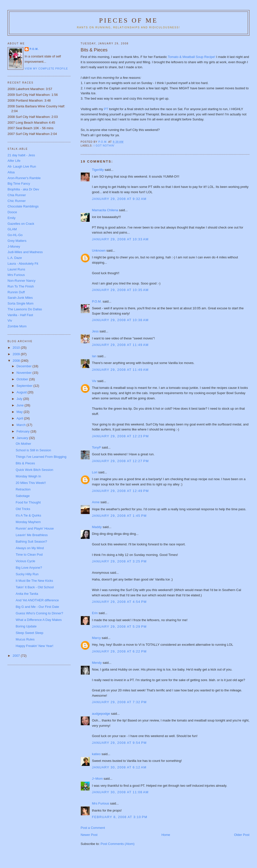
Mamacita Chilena (105, 210)
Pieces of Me (128, 20)
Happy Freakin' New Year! (35, 646)
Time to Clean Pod (29, 555)
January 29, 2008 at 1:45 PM (119, 516)
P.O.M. (97, 301)
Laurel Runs (16, 269)
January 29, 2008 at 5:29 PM (119, 627)
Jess (95, 331)
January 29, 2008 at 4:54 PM (119, 602)
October (23, 379)
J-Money (14, 246)
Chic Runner (17, 201)
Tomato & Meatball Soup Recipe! (192, 57)
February (24, 431)
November (25, 373)
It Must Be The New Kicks (35, 581)
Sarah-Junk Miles (20, 298)
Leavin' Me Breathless (32, 535)
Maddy (97, 527)
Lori (95, 472)
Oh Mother (23, 444)
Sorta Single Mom (20, 303)
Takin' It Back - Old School (35, 587)
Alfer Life (14, 161)
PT (106, 109)
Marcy (96, 638)
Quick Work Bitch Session (35, 470)
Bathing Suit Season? (31, 541)
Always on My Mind (30, 548)
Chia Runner (17, 195)
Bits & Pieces (25, 463)
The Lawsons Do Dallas (25, 309)
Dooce (12, 212)
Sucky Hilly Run (27, 574)
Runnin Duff (16, 292)
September (25, 386)
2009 (17, 354)
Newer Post (89, 835)
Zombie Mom (17, 326)
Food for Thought (28, 502)
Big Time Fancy (19, 184)
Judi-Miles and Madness (25, 252)
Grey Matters (17, 241)
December (25, 366)
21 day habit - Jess (21, 155)
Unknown (99, 250)
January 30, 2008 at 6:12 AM (119, 767)
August (22, 392)
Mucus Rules (25, 639)
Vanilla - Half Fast (20, 315)
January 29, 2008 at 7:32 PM (119, 702)
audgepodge (101, 714)
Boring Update (26, 626)
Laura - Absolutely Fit (23, 264)
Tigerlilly (98, 170)
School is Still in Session (34, 450)
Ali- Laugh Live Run (22, 166)
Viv (94, 381)
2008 (17, 361)
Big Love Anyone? (29, 568)
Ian (94, 356)
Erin (95, 613)
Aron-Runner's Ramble (24, 178)
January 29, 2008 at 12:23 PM (120, 436)
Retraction (23, 489)
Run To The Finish (21, 286)
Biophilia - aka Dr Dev (23, 189)
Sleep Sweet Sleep (30, 633)
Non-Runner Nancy (21, 281)
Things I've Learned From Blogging (41, 457)
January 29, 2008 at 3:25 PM (119, 561)
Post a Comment (93, 828)
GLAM (12, 229)
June (21, 405)
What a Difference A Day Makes (39, 620)
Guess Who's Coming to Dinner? (40, 613)
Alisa (11, 172)
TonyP (96, 447)
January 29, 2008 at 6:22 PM (119, 651)
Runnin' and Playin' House (35, 528)
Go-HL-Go (15, 235)
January (23, 438)
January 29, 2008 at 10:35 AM (120, 290)
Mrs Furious (101, 803)
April (20, 418)
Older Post (242, 835)
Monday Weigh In (28, 476)
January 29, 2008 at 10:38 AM (120, 320)
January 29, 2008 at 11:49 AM (120, 345)
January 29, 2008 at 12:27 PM (120, 461)
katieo (96, 754)
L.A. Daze (15, 258)
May (20, 412)
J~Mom (97, 779)
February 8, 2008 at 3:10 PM (120, 817)
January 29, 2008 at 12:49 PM (120, 491)
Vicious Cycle (26, 561)
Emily (12, 218)
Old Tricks (23, 509)
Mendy (97, 663)
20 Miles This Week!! (31, 483)
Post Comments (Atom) (118, 844)
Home (166, 835)
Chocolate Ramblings (23, 206)
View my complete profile (46, 69)
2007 (17, 656)
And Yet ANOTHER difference (37, 600)
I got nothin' (104, 146)
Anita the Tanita (27, 594)
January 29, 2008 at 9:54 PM (119, 743)
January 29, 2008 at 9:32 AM (119, 199)
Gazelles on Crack (21, 224)
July (20, 399)
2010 (17, 348)
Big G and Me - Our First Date (38, 607)
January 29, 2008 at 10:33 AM (120, 239)
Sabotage (23, 496)
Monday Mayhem (28, 522)
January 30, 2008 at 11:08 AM (120, 792)
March (22, 425)
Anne (96, 502)
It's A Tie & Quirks (28, 515)
